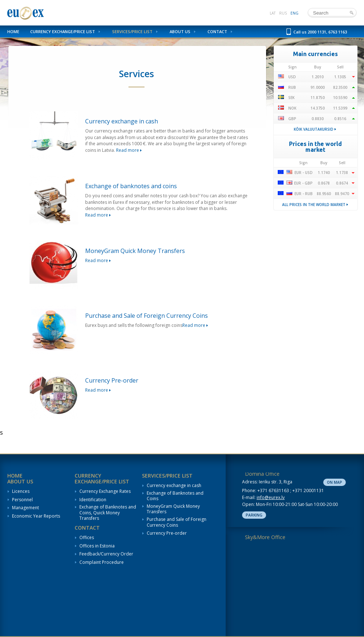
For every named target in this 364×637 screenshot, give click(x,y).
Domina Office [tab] (262, 474)
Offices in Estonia (97, 546)
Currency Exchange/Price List (63, 31)
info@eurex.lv (271, 497)
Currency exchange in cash (174, 486)
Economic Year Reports (36, 516)
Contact (217, 31)
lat (273, 13)
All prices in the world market (314, 205)
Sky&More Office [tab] (265, 537)
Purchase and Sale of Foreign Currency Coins (177, 522)
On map (335, 482)
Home (13, 31)
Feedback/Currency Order (106, 554)
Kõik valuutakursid (314, 129)
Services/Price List (132, 31)
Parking (254, 515)
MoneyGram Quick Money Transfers (173, 509)
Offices (87, 538)
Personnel (22, 500)
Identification (93, 500)
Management (25, 508)
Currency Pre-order (167, 533)
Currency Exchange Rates (105, 491)
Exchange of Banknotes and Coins (175, 496)
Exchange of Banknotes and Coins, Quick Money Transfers (108, 513)
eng (294, 13)
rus (283, 13)
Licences (21, 491)
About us (180, 31)
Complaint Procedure (102, 562)
